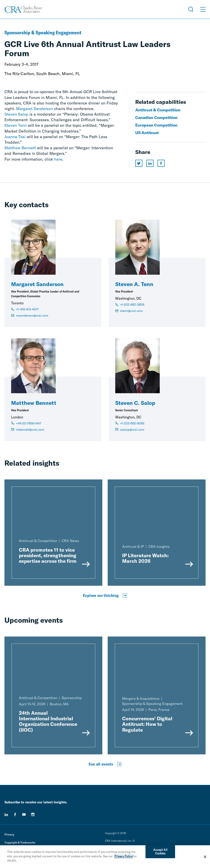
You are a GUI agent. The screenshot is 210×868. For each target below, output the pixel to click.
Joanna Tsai (15, 137)
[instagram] (33, 815)
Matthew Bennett (20, 148)
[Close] (205, 857)
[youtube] (24, 815)
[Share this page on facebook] (161, 163)
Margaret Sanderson (34, 109)
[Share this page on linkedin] (150, 163)
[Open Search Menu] (191, 9)
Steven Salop (16, 114)
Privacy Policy (123, 857)
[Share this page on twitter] (139, 163)
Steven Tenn (16, 125)
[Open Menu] (203, 9)
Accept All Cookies (160, 852)
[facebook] (15, 815)
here (58, 159)
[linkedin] (6, 815)
